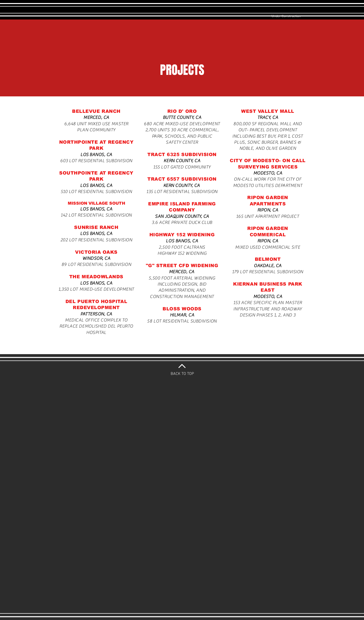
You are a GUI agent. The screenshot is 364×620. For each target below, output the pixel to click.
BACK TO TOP (182, 374)
